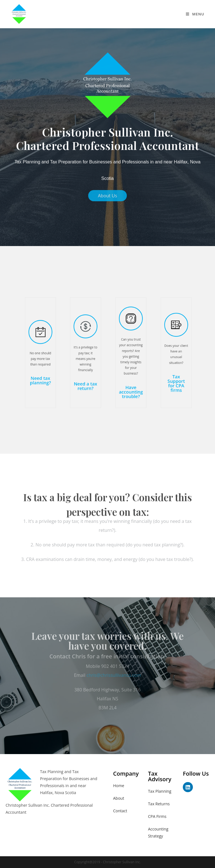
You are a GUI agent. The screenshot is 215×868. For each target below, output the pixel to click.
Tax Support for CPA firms (176, 373)
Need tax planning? (40, 371)
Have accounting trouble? (130, 378)
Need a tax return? (86, 375)
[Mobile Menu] (195, 14)
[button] (108, 196)
